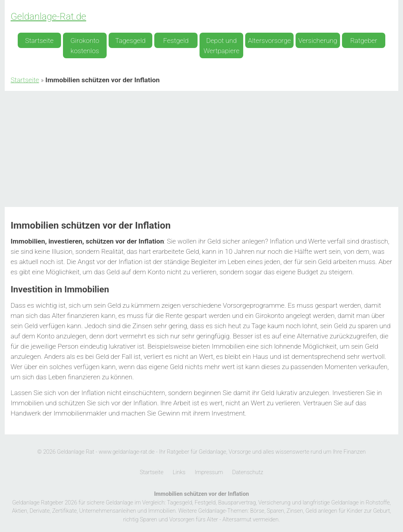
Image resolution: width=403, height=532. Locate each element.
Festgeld (176, 41)
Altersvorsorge (269, 41)
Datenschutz (248, 472)
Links (179, 472)
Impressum (209, 472)
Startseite (39, 41)
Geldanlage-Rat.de (48, 16)
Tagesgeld (130, 41)
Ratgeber (364, 41)
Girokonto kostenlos (85, 46)
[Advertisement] (201, 150)
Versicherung (318, 41)
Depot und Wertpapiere (221, 46)
